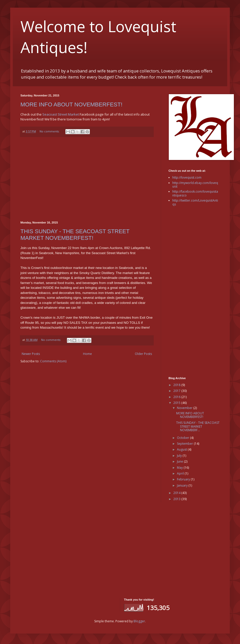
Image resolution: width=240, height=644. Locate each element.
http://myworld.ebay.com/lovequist (195, 185)
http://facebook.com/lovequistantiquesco (195, 193)
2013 (177, 499)
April (181, 473)
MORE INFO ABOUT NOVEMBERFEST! (71, 104)
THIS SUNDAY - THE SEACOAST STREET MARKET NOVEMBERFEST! (75, 235)
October (183, 438)
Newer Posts (31, 354)
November (185, 408)
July (180, 456)
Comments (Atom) (53, 361)
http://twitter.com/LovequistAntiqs (195, 202)
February (184, 479)
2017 (177, 391)
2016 (177, 397)
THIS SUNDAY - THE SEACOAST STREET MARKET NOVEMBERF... (198, 426)
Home (87, 354)
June (180, 461)
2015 (177, 403)
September (185, 444)
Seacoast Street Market (61, 114)
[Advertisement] (87, 179)
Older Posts (143, 354)
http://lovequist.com (187, 177)
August (182, 449)
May (180, 468)
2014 (177, 493)
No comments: (50, 131)
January (183, 485)
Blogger (139, 621)
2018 (177, 385)
